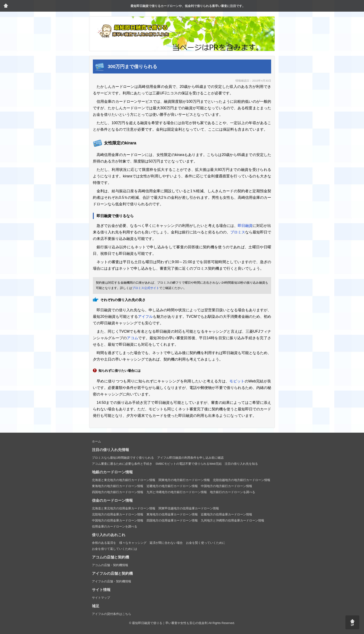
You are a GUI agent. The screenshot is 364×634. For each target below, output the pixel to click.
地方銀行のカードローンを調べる (232, 492)
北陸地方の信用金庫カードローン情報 (118, 514)
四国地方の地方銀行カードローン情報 (118, 492)
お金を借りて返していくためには (115, 549)
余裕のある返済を (104, 543)
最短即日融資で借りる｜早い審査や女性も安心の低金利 (170, 623)
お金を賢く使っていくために (206, 543)
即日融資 (245, 226)
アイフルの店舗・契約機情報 (112, 581)
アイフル (145, 317)
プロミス (238, 232)
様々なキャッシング (133, 543)
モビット (237, 381)
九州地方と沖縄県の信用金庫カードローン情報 (232, 520)
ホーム (96, 441)
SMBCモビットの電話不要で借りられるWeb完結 (189, 464)
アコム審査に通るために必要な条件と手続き (122, 464)
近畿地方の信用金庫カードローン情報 (226, 514)
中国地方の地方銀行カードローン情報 (226, 486)
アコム (132, 338)
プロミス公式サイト (146, 288)
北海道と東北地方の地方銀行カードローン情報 (124, 480)
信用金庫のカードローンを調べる (115, 526)
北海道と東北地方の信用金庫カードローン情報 (124, 508)
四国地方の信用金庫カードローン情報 (172, 520)
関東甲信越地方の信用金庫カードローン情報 (189, 508)
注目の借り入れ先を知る (241, 464)
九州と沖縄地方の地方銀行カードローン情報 (177, 492)
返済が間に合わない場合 (166, 543)
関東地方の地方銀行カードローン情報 (184, 480)
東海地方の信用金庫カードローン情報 (172, 514)
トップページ (6, 6)
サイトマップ (101, 598)
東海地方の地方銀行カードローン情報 (118, 486)
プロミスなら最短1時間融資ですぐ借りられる (123, 458)
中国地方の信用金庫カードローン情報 (118, 520)
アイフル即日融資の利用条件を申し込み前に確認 (190, 458)
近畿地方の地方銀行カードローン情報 (172, 486)
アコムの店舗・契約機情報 (110, 565)
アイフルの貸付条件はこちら (112, 614)
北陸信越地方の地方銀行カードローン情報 (242, 480)
